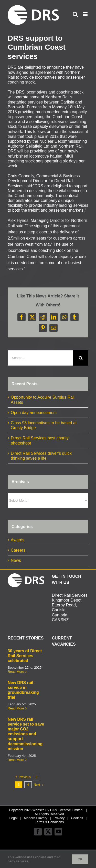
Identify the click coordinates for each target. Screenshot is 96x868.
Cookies (77, 818)
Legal (14, 818)
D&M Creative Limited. (67, 810)
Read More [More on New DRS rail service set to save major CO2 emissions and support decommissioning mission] (16, 760)
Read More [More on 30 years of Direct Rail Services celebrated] (16, 672)
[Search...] (40, 358)
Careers (18, 550)
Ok (80, 859)
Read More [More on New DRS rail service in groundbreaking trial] (16, 708)
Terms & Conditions (49, 822)
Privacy (59, 818)
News (16, 560)
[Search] (81, 358)
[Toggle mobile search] (75, 14)
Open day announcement (34, 413)
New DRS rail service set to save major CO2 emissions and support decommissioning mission (26, 734)
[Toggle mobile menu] (86, 14)
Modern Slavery (35, 818)
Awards (18, 540)
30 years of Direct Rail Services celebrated (25, 656)
